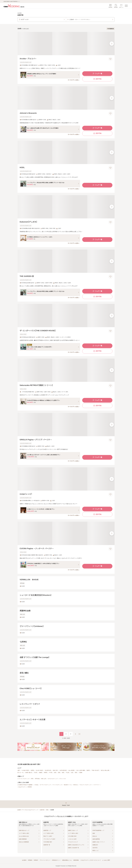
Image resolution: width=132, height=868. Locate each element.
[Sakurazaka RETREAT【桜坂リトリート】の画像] (66, 370)
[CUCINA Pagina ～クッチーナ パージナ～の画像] (66, 533)
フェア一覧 (97, 74)
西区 (76, 773)
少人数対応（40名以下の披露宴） (25, 785)
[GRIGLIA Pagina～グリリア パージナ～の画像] (66, 425)
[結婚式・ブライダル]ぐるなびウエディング (28, 810)
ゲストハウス (63, 779)
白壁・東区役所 (63, 770)
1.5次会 (36, 785)
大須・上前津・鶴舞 (81, 770)
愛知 (47, 810)
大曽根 (81, 773)
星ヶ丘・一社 (20, 773)
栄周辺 (32, 770)
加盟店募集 (76, 860)
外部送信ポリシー (56, 860)
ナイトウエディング (57, 785)
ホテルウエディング (53, 779)
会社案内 (24, 860)
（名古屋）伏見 (48, 770)
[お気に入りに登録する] (110, 59)
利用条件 (36, 860)
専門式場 (37, 779)
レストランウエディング (23, 779)
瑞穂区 (41, 773)
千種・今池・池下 (95, 770)
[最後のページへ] (79, 734)
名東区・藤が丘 (29, 773)
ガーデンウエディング (45, 785)
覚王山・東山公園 (105, 770)
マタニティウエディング (85, 785)
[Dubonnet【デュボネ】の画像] (66, 207)
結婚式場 (42, 810)
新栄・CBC (55, 770)
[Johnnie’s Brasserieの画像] (66, 98)
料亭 (32, 779)
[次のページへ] (75, 734)
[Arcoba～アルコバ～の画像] (66, 44)
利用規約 (30, 860)
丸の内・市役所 (39, 770)
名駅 (19, 770)
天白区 (36, 773)
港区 (59, 773)
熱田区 (88, 770)
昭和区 (46, 773)
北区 (72, 773)
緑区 (55, 773)
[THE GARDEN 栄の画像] (66, 261)
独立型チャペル (68, 785)
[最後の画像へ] (112, 44)
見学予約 (97, 79)
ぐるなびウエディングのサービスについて (90, 860)
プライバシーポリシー (45, 860)
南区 (63, 773)
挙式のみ (76, 785)
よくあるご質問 (106, 860)
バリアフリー (96, 785)
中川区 (51, 773)
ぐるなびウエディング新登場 (25, 787)
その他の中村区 (25, 770)
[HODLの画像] (66, 152)
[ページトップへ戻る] (66, 804)
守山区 (68, 773)
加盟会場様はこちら (67, 860)
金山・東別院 (71, 770)
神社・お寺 (44, 779)
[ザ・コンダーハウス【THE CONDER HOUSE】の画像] (66, 316)
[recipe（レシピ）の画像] (66, 479)
